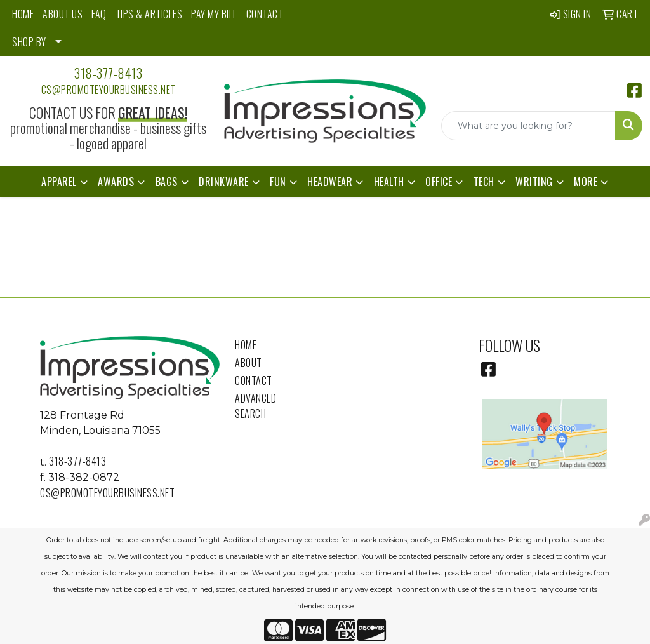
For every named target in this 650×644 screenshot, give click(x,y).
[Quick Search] (528, 126)
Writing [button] (534, 182)
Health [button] (389, 182)
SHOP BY (29, 42)
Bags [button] (167, 182)
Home (246, 345)
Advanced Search (255, 406)
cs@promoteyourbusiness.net (109, 90)
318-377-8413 (108, 73)
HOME (23, 14)
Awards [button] (116, 182)
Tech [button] (484, 182)
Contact (254, 380)
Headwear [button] (330, 182)
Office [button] (439, 182)
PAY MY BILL (214, 14)
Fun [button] (278, 182)
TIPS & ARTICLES (149, 14)
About (249, 363)
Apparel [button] (59, 182)
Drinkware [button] (224, 182)
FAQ (99, 14)
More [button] (586, 182)
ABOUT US (63, 14)
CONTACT (265, 14)
